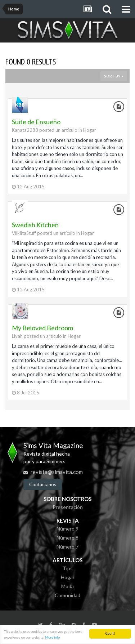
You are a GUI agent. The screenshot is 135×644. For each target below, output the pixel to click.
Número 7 (67, 547)
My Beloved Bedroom (42, 328)
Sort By (114, 76)
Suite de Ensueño (36, 122)
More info (52, 637)
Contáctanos (43, 484)
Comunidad (67, 595)
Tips (68, 568)
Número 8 (67, 538)
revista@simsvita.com (57, 472)
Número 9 (67, 529)
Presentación (68, 507)
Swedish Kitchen (35, 225)
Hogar (90, 130)
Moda (67, 586)
